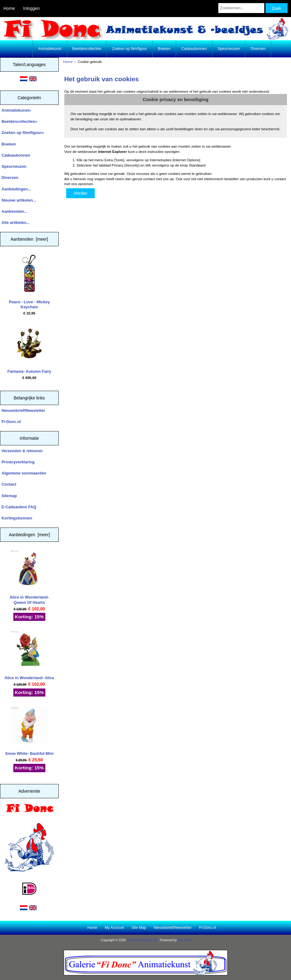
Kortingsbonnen (17, 518)
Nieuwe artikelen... (19, 200)
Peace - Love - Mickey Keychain (29, 282)
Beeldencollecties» (19, 121)
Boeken (164, 49)
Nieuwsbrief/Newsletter (23, 410)
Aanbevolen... (14, 211)
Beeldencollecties (87, 49)
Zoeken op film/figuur (130, 49)
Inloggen (31, 8)
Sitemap (9, 496)
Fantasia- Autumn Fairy (29, 349)
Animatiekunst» (16, 110)
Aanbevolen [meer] (29, 239)
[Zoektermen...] (241, 8)
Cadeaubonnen (194, 49)
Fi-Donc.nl (11, 422)
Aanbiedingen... (16, 189)
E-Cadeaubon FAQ (19, 507)
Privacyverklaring (18, 462)
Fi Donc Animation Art (142, 940)
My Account (114, 928)
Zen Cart (184, 940)
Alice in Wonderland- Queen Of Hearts (29, 577)
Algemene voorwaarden (24, 473)
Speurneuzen (229, 49)
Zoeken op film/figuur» (23, 133)
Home (9, 8)
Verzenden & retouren (22, 451)
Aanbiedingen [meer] (29, 535)
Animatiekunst (50, 49)
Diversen (258, 49)
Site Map (139, 928)
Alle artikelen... (16, 223)
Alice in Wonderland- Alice (29, 655)
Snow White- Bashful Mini (29, 731)
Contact (9, 484)
